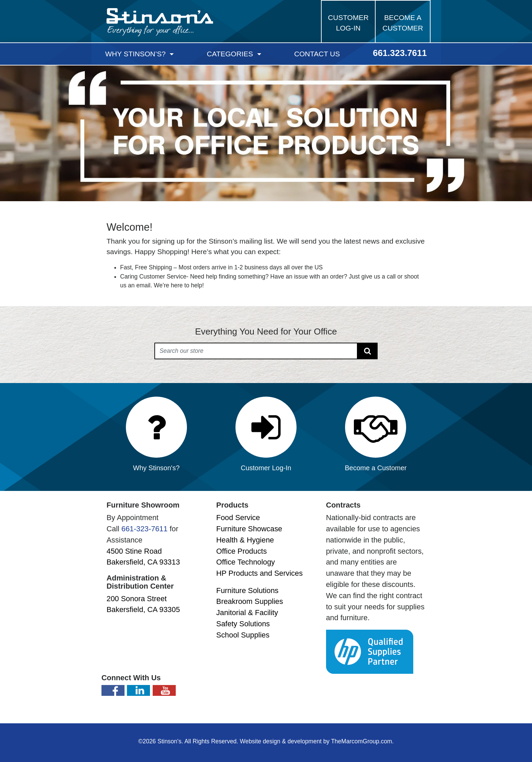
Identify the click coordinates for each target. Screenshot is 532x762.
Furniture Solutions (247, 590)
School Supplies (243, 635)
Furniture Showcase (249, 529)
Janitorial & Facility (247, 613)
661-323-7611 (145, 529)
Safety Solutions (243, 624)
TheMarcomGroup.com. (363, 741)
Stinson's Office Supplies (160, 22)
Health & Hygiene (245, 540)
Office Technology (245, 562)
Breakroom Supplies (250, 601)
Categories (231, 54)
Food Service (238, 518)
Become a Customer (403, 23)
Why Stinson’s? (136, 54)
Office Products (241, 551)
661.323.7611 (400, 53)
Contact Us (317, 54)
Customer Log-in (348, 23)
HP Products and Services (259, 573)
